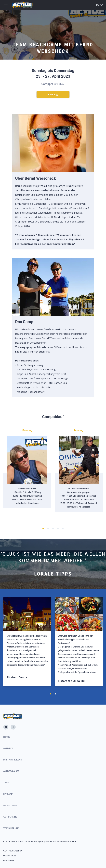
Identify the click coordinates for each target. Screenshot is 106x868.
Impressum (9, 861)
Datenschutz (10, 856)
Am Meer (8, 748)
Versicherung (11, 828)
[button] (43, 528)
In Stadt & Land (13, 760)
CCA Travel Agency (13, 851)
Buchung (53, 94)
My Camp (8, 794)
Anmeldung (10, 805)
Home (7, 737)
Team (6, 782)
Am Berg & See (11, 771)
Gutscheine (10, 817)
